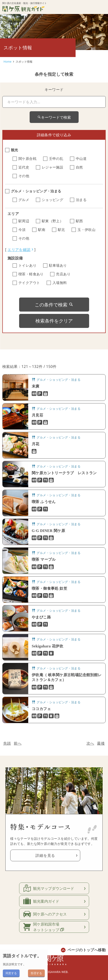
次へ (90, 743)
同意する (11, 973)
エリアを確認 (19, 250)
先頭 (7, 743)
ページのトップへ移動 (87, 950)
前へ (18, 743)
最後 (101, 743)
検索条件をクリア (54, 321)
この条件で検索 (54, 305)
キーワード (54, 90)
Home (7, 62)
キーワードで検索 (54, 117)
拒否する (36, 973)
